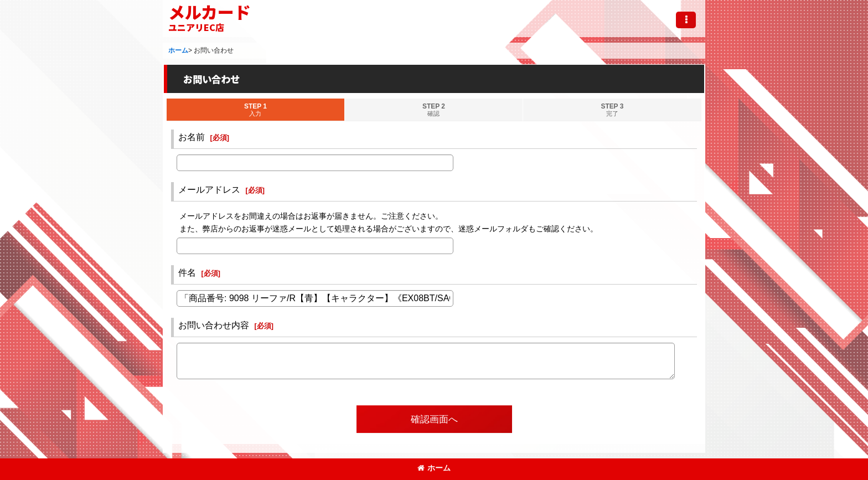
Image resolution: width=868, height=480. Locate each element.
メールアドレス (209, 189)
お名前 (192, 137)
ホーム (434, 468)
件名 (187, 272)
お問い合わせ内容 (214, 325)
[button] (686, 20)
